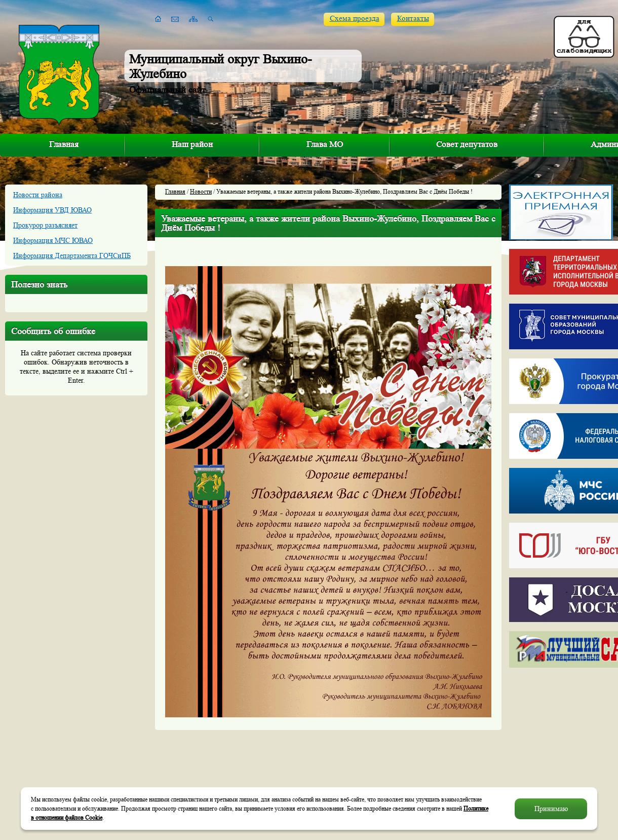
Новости (201, 191)
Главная (64, 144)
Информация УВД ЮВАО (52, 210)
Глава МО (325, 144)
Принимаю (551, 809)
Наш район (192, 144)
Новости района (38, 195)
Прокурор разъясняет (45, 225)
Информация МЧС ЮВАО (53, 240)
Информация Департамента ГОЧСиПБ (72, 255)
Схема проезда (355, 19)
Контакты (413, 19)
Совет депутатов (467, 144)
